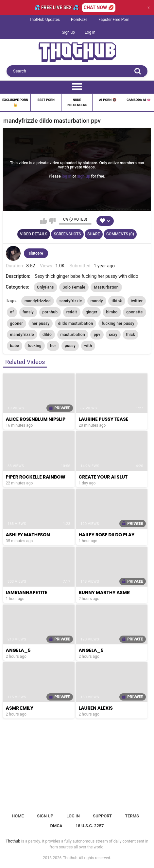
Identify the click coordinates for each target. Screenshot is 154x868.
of (12, 312)
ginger (92, 312)
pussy (70, 346)
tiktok (117, 301)
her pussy (41, 324)
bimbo (112, 312)
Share (94, 234)
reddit (72, 312)
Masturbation (106, 287)
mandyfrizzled (38, 301)
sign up (84, 176)
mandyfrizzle (22, 335)
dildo (47, 335)
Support (102, 816)
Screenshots (67, 234)
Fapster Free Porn (114, 20)
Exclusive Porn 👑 (15, 102)
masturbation (73, 335)
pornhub (50, 312)
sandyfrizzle (71, 301)
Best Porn (46, 100)
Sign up (68, 32)
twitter (137, 301)
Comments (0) (120, 234)
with (88, 346)
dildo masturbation (76, 324)
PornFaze (79, 20)
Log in (90, 32)
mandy (97, 301)
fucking (35, 346)
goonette (134, 312)
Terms (132, 816)
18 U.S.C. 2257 (90, 826)
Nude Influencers (77, 102)
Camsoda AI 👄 (139, 100)
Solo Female (74, 287)
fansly (28, 312)
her (53, 346)
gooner (17, 324)
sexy (113, 335)
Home (18, 816)
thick (130, 335)
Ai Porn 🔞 (108, 100)
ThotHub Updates (44, 20)
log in (67, 176)
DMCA (56, 826)
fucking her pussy (118, 324)
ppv (97, 335)
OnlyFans (45, 287)
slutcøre (36, 253)
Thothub (70, 858)
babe (15, 346)
